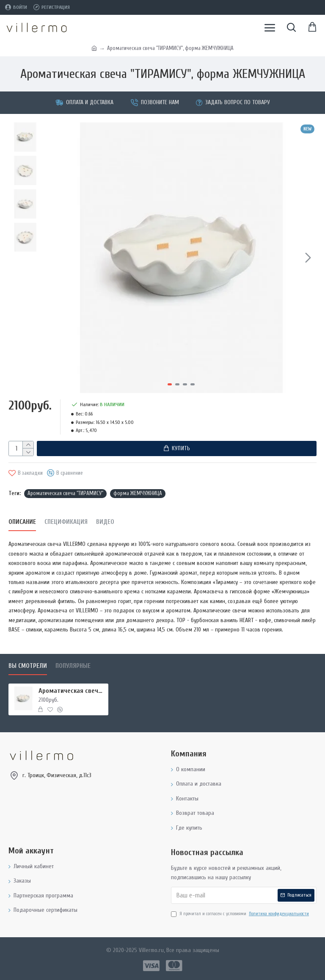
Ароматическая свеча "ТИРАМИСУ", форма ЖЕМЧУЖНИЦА (72, 691)
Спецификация (66, 522)
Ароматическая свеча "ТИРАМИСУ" (65, 493)
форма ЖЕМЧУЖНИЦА (138, 493)
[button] (308, 257)
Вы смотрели (28, 666)
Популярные (73, 666)
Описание (22, 522)
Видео (105, 522)
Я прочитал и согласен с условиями (241, 914)
